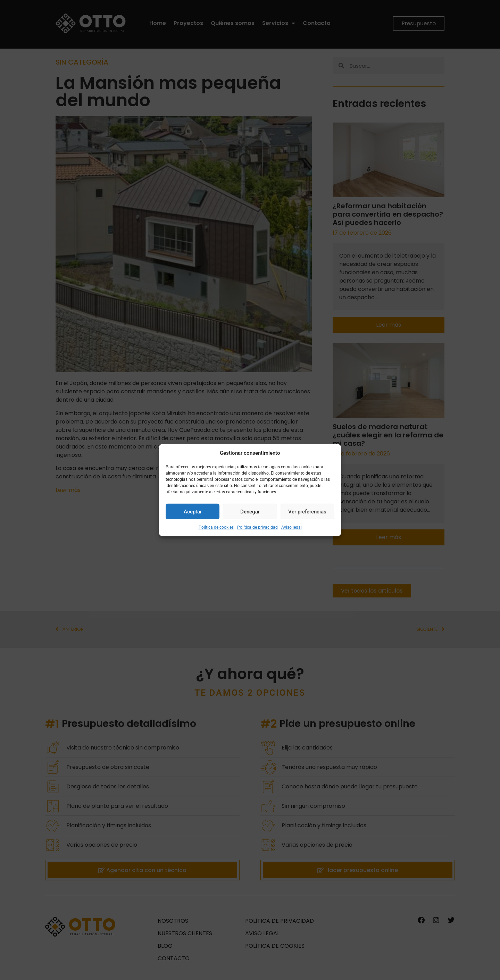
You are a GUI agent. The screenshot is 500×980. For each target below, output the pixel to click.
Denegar (250, 511)
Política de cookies (216, 527)
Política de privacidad (257, 527)
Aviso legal (291, 527)
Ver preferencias (307, 511)
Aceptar (193, 511)
